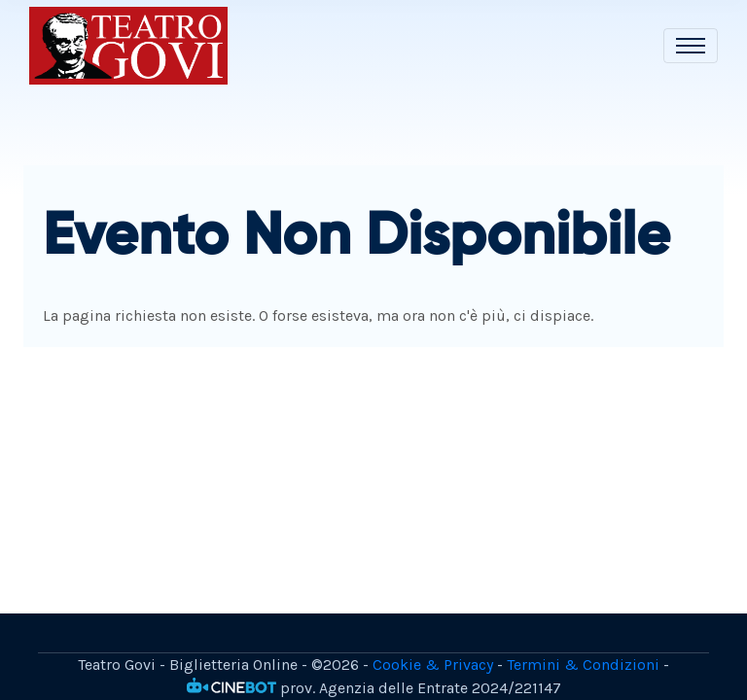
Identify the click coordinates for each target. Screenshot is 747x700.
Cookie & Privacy (433, 665)
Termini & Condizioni (583, 665)
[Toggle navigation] (691, 46)
